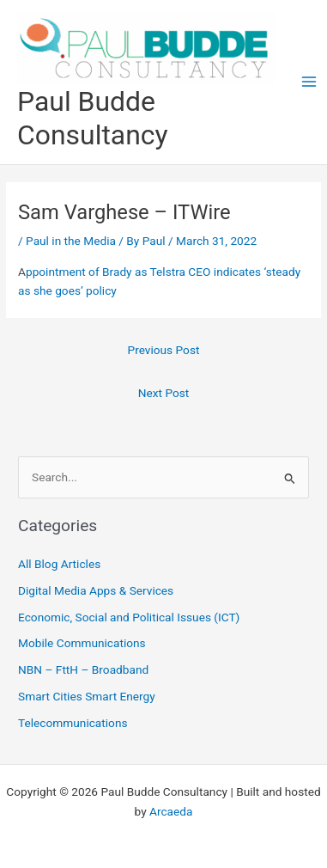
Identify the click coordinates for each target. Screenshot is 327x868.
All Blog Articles (59, 564)
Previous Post (164, 350)
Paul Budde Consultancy (93, 118)
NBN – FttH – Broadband (83, 669)
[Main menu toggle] (309, 82)
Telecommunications (73, 723)
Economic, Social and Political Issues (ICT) (129, 617)
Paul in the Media (71, 241)
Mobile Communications (82, 643)
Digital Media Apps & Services (96, 590)
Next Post (164, 393)
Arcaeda (171, 811)
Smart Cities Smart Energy (87, 696)
